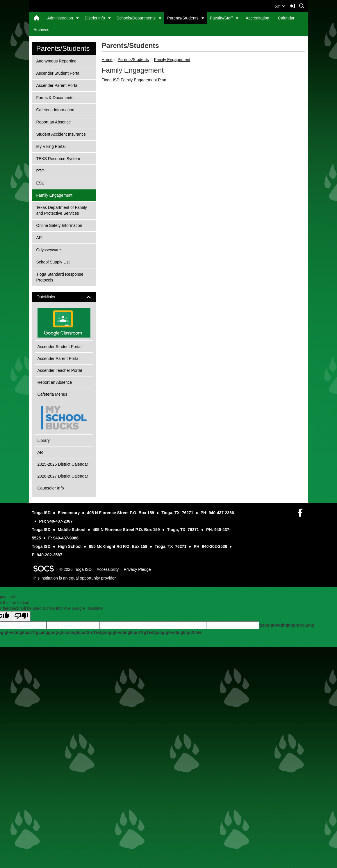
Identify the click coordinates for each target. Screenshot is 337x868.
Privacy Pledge (137, 726)
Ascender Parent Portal (57, 242)
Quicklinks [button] (51, 454)
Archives (42, 30)
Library (44, 597)
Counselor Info (51, 645)
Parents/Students (183, 18)
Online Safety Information (59, 382)
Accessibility (108, 726)
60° (280, 6)
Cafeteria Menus (52, 551)
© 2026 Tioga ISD (76, 726)
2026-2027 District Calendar (63, 633)
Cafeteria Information (55, 266)
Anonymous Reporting (56, 217)
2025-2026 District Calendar (63, 621)
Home (107, 216)
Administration (60, 18)
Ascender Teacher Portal (60, 527)
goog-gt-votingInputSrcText (75, 789)
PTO (44, 327)
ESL (44, 339)
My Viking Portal (51, 303)
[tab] (64, 454)
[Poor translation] (21, 773)
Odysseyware (49, 406)
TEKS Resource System (58, 315)
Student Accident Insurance (61, 291)
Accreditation (257, 18)
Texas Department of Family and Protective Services (61, 367)
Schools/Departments (136, 18)
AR (44, 394)
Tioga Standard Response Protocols (60, 434)
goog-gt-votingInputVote (178, 789)
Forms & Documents (55, 254)
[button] (77, 18)
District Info (95, 18)
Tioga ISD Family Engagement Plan (134, 237)
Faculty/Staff (221, 18)
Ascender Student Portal (58, 230)
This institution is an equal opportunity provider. (74, 735)
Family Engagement (172, 216)
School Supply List (53, 418)
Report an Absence (54, 278)
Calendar (286, 18)
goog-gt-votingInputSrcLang (287, 782)
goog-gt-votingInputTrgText (128, 789)
